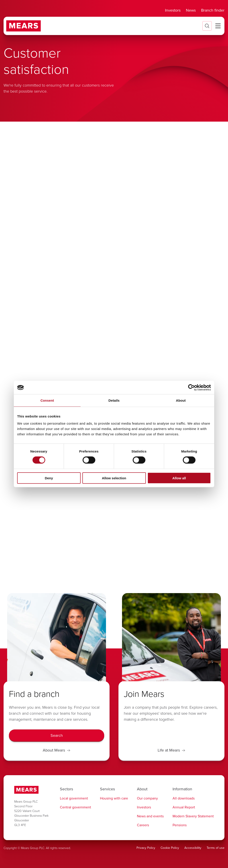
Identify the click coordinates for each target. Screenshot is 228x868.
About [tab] (181, 400)
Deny (49, 478)
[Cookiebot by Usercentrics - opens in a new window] (191, 388)
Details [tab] (114, 400)
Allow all (179, 478)
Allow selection (114, 478)
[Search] (57, 736)
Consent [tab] (47, 400)
